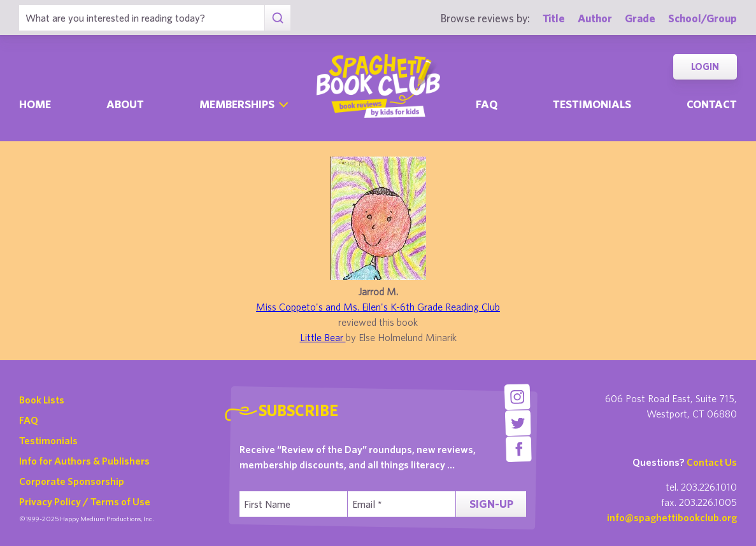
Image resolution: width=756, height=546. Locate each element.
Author (595, 18)
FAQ (29, 420)
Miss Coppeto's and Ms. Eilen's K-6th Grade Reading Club (378, 307)
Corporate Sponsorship (72, 481)
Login (705, 66)
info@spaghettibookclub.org (672, 517)
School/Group (703, 18)
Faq (487, 104)
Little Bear (323, 337)
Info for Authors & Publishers (84, 461)
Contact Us (712, 462)
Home (35, 104)
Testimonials (592, 104)
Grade (640, 18)
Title (554, 18)
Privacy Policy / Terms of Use (85, 501)
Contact (712, 104)
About (125, 104)
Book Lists (42, 400)
